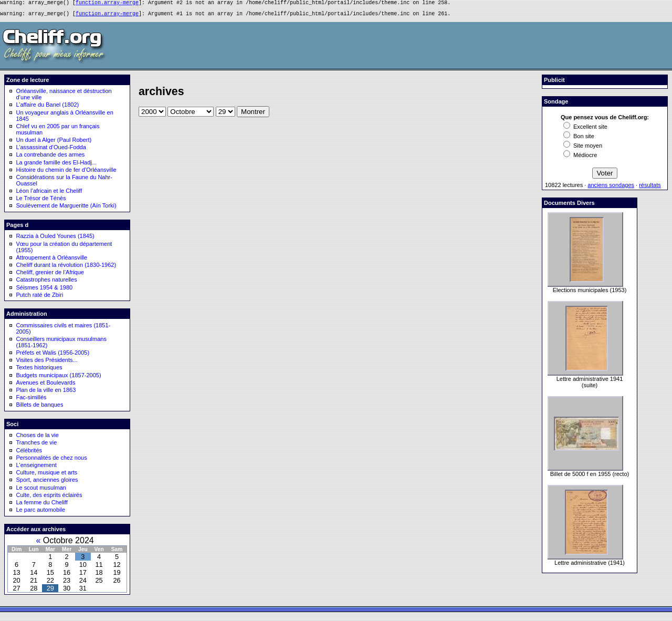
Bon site (579, 139)
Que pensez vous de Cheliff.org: (605, 120)
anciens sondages (611, 188)
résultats (650, 188)
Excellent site (585, 130)
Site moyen (583, 149)
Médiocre (580, 158)
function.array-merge (107, 4)
